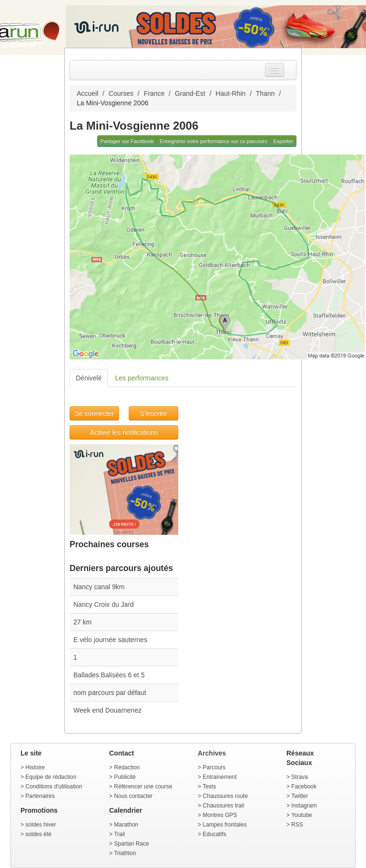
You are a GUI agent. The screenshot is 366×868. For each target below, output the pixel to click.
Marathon (126, 825)
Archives (212, 753)
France (154, 93)
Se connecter (95, 413)
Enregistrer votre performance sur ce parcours (213, 141)
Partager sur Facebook (127, 141)
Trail (119, 834)
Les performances (142, 378)
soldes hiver (41, 825)
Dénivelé (89, 378)
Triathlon (125, 853)
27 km (82, 622)
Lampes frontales (224, 825)
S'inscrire (153, 413)
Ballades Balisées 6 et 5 (109, 675)
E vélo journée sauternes (110, 640)
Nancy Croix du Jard (104, 604)
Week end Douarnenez (107, 710)
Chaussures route (225, 796)
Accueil (87, 93)
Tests (209, 786)
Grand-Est (190, 93)
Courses (121, 93)
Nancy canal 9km (99, 587)
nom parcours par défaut (110, 693)
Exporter (283, 141)
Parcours (214, 767)
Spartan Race (131, 844)
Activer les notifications (124, 432)
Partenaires (40, 796)
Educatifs (214, 834)
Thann (265, 93)
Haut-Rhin (230, 93)
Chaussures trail (223, 806)
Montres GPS (220, 815)
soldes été (38, 834)
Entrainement (219, 777)
